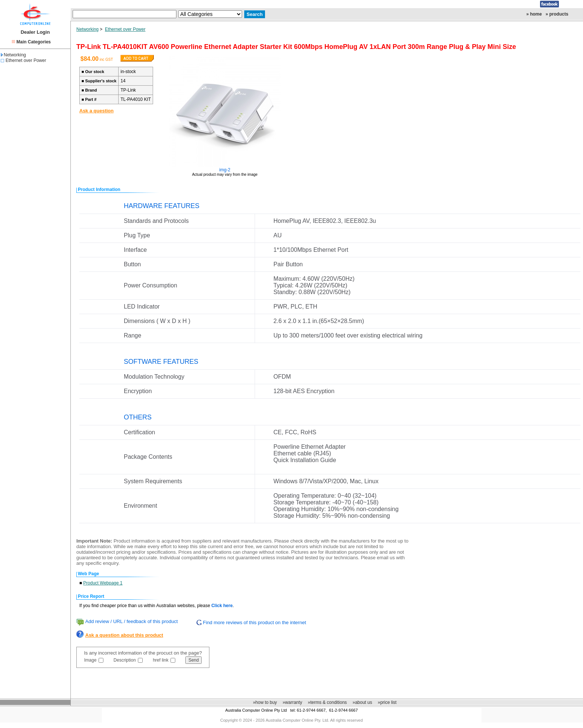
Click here (222, 606)
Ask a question (96, 111)
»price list (387, 702)
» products (557, 14)
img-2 (225, 170)
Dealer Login (35, 32)
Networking (13, 55)
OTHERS (138, 417)
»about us (362, 702)
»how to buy (265, 702)
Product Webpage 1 (103, 583)
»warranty (292, 702)
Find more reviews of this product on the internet (255, 622)
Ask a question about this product (124, 635)
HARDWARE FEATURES (162, 206)
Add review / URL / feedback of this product (132, 621)
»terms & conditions (327, 702)
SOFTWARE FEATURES (161, 362)
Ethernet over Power (26, 60)
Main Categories (34, 42)
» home (534, 14)
